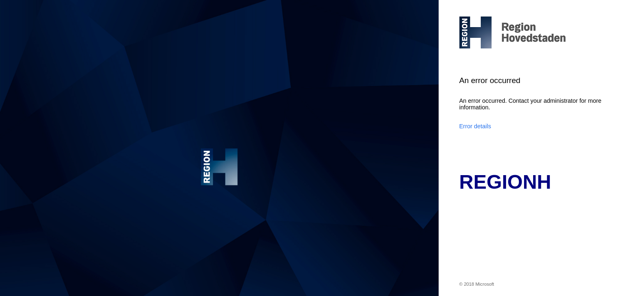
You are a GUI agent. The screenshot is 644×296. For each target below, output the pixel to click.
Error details (475, 126)
